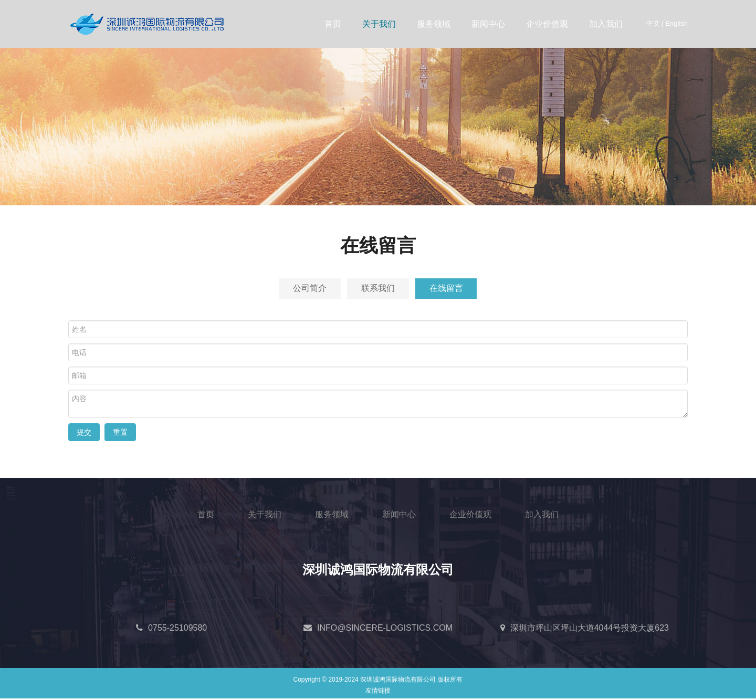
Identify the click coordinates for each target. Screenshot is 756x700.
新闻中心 (488, 24)
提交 (84, 434)
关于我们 (379, 24)
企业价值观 (547, 24)
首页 (333, 24)
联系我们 (378, 289)
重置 (120, 434)
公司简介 (303, 289)
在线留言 (453, 289)
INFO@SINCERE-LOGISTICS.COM (385, 629)
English (676, 23)
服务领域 (434, 24)
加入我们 (606, 24)
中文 (653, 23)
